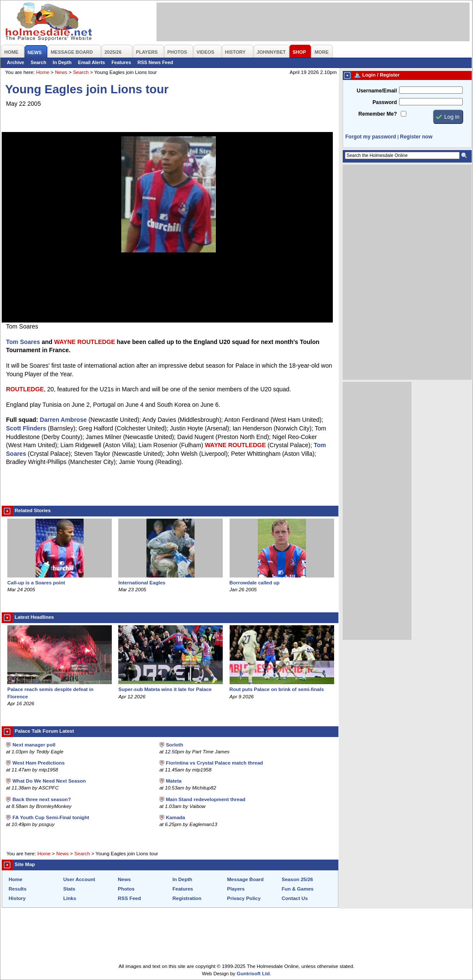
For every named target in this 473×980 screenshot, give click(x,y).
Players (236, 889)
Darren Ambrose (63, 420)
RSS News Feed (155, 62)
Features (121, 62)
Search (38, 62)
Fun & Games (298, 889)
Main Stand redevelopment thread (206, 799)
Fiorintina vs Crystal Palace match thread (215, 763)
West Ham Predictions (38, 763)
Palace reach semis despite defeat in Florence (60, 689)
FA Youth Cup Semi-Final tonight (51, 817)
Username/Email (377, 91)
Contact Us (295, 898)
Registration (187, 898)
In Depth (62, 62)
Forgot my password (371, 137)
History (17, 898)
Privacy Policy (244, 898)
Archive (15, 62)
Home (43, 72)
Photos (126, 889)
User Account (79, 879)
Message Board (245, 879)
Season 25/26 (297, 879)
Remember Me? (378, 114)
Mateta (174, 781)
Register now (416, 137)
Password (385, 102)
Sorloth (175, 745)
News (61, 72)
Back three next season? (42, 799)
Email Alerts (91, 62)
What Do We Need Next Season (49, 781)
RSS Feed (129, 898)
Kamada (176, 817)
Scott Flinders (26, 428)
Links (70, 898)
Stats (69, 889)
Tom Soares (23, 342)
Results (18, 889)
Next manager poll (34, 745)
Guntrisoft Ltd (253, 974)
